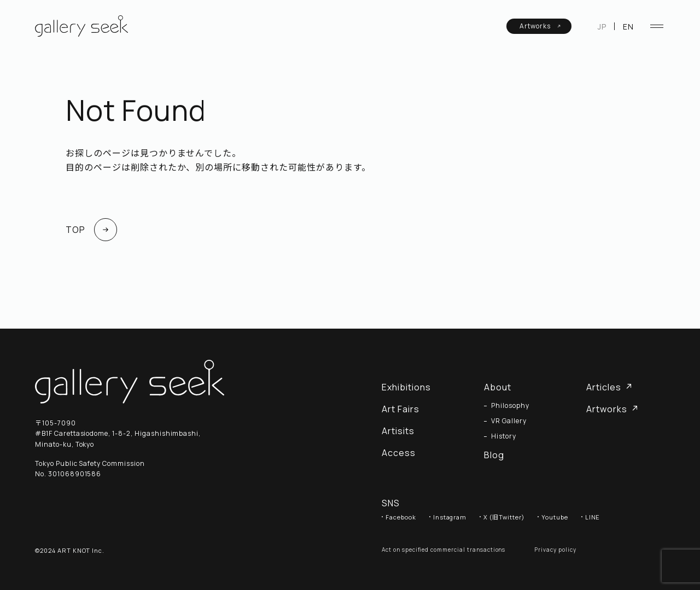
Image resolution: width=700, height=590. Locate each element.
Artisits (398, 431)
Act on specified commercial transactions (444, 550)
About (498, 387)
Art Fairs (401, 409)
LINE (593, 517)
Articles (609, 387)
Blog (494, 455)
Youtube (555, 517)
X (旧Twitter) (504, 517)
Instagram (450, 517)
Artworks (540, 26)
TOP (91, 230)
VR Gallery (509, 421)
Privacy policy (555, 550)
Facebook (401, 517)
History (504, 436)
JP (602, 27)
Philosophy (510, 406)
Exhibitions (406, 387)
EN (628, 27)
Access (399, 453)
